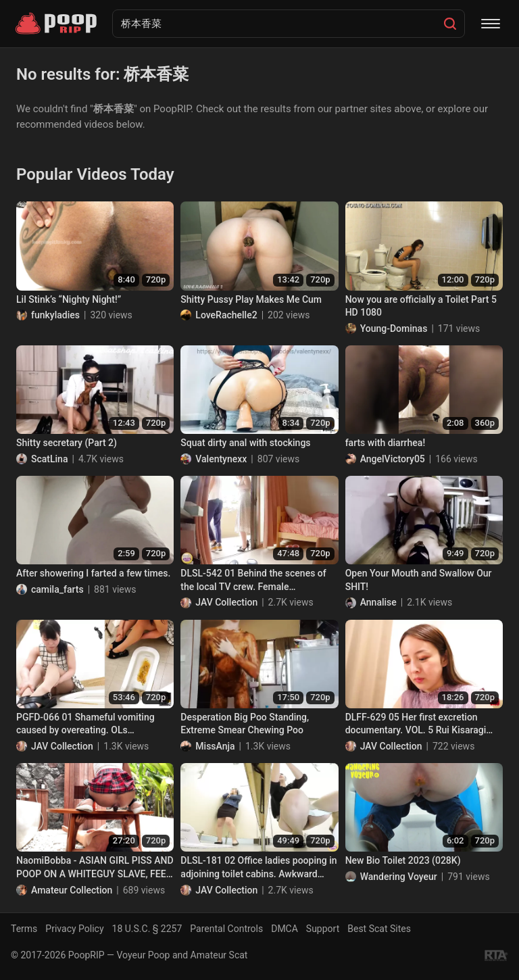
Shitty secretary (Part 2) (67, 443)
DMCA (285, 929)
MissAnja (215, 746)
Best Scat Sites (379, 929)
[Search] (450, 24)
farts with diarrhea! (385, 443)
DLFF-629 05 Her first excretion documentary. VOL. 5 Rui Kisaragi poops (416, 725)
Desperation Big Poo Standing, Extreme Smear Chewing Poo (245, 724)
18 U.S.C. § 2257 (147, 929)
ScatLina (49, 459)
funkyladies (55, 315)
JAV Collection (226, 602)
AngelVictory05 (393, 459)
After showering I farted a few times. (93, 573)
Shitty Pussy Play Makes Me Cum (251, 299)
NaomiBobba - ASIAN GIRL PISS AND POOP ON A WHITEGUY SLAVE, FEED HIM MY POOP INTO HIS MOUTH (95, 868)
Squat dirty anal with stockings (245, 443)
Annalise (378, 602)
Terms (24, 929)
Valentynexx (221, 459)
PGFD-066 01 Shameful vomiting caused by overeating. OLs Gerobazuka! (85, 725)
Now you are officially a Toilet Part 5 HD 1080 (421, 306)
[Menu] (491, 24)
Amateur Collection (72, 890)
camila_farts (57, 589)
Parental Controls (226, 929)
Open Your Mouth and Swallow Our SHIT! (419, 580)
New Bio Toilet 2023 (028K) (403, 860)
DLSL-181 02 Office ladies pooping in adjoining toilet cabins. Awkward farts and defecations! (258, 868)
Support (323, 929)
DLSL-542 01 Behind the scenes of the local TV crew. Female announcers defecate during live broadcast (253, 581)
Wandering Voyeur (399, 877)
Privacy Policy (74, 929)
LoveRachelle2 (226, 315)
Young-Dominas (394, 328)
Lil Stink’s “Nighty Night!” (69, 299)
